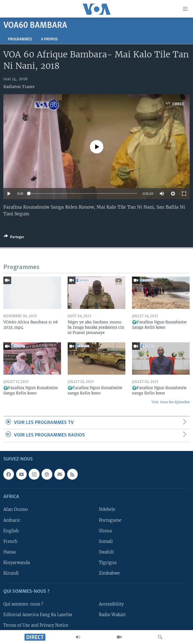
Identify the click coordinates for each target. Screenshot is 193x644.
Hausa (9, 552)
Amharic (12, 520)
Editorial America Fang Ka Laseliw (38, 615)
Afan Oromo (16, 509)
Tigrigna (108, 563)
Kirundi (11, 573)
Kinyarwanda (17, 563)
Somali (106, 541)
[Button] (14, 238)
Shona (105, 531)
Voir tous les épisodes (171, 402)
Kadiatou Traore (19, 87)
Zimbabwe (109, 573)
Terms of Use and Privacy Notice (36, 625)
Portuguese (110, 520)
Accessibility (111, 604)
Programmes (20, 39)
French (10, 541)
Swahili (106, 552)
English (11, 531)
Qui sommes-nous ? (23, 604)
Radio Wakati (112, 615)
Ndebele (107, 509)
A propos (49, 39)
